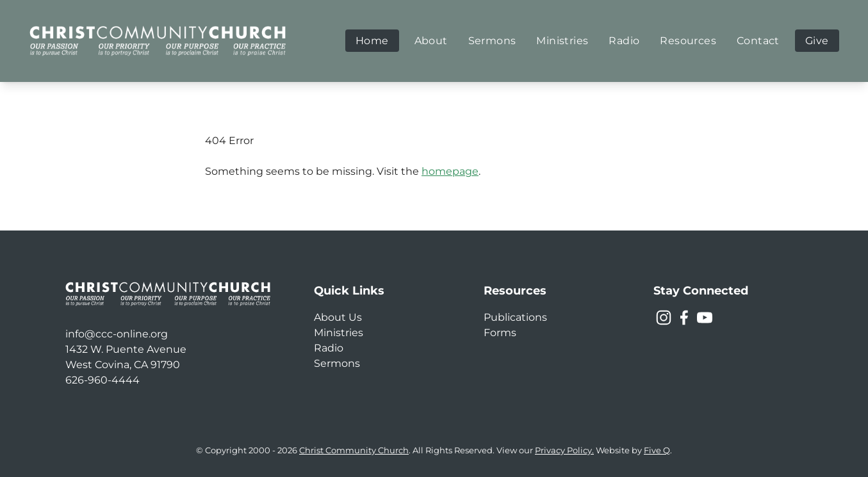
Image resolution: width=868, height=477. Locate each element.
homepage (450, 171)
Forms (500, 333)
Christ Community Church (354, 450)
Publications (515, 317)
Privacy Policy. (564, 450)
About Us (338, 317)
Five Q (657, 450)
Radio (329, 348)
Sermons (337, 363)
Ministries (339, 333)
